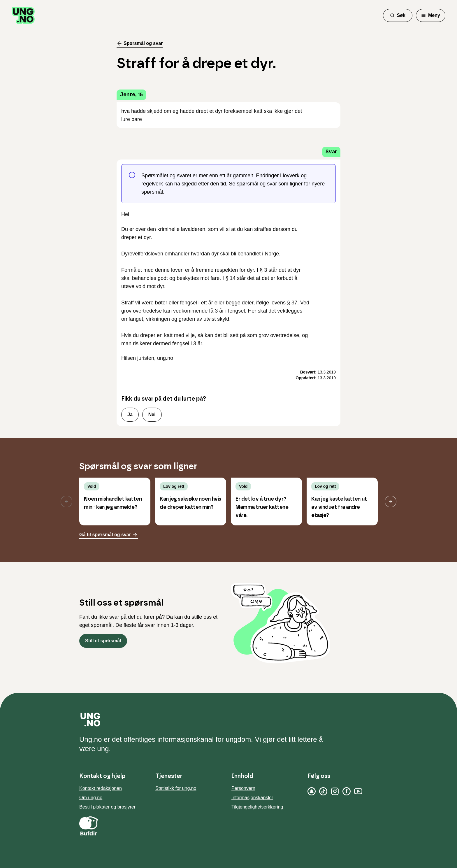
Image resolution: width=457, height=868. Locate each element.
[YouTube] (358, 791)
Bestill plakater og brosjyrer (107, 807)
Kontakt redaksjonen (101, 788)
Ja (130, 414)
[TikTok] (323, 791)
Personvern (243, 788)
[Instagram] (335, 791)
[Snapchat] (312, 791)
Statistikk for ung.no (176, 788)
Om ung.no (91, 798)
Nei (152, 414)
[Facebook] (347, 791)
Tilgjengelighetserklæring (257, 807)
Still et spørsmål (103, 641)
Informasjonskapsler (252, 798)
